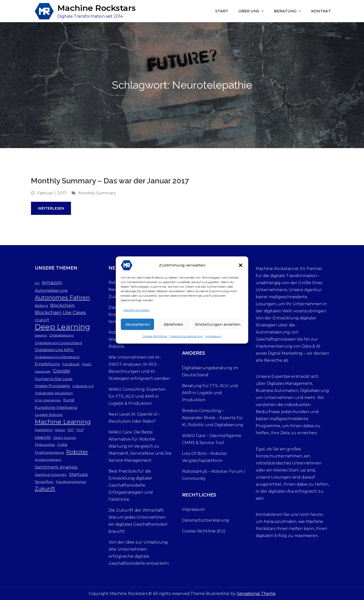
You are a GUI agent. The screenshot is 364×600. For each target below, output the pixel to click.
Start (222, 11)
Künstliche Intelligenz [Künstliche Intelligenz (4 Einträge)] (56, 407)
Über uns (249, 11)
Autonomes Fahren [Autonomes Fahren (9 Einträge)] (62, 297)
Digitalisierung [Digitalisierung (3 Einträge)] (61, 335)
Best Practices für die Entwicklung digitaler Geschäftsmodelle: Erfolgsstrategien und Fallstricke (131, 485)
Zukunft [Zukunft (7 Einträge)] (45, 489)
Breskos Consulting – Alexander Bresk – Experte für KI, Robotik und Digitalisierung (213, 418)
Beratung (285, 11)
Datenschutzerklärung (186, 339)
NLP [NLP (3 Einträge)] (80, 430)
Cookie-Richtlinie (155, 339)
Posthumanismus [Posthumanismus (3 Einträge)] (49, 452)
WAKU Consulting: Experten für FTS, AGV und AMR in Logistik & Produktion (137, 396)
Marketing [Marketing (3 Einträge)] (44, 430)
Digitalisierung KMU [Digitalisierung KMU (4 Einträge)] (54, 350)
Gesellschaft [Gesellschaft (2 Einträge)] (43, 372)
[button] (241, 268)
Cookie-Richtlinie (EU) (204, 531)
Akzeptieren (138, 327)
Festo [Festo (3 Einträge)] (87, 364)
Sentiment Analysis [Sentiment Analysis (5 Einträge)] (56, 467)
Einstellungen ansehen (218, 327)
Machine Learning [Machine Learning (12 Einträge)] (63, 422)
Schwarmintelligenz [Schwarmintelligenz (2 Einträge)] (48, 460)
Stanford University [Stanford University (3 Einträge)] (51, 475)
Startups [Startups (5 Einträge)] (78, 474)
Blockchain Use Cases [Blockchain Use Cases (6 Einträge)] (60, 312)
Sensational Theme (256, 594)
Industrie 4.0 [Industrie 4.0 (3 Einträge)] (83, 386)
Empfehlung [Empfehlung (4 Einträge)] (47, 364)
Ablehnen (173, 327)
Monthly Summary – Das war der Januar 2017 (110, 181)
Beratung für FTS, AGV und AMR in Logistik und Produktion (210, 393)
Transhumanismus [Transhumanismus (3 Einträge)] (71, 482)
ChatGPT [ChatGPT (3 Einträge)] (42, 320)
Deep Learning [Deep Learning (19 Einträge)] (62, 327)
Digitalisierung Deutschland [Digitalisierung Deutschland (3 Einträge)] (58, 343)
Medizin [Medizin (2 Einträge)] (60, 430)
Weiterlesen (51, 208)
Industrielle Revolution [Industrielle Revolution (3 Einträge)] (54, 393)
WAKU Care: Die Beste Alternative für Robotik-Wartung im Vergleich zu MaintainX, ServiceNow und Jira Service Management (140, 446)
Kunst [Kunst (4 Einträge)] (69, 400)
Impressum (213, 339)
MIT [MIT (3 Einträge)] (71, 430)
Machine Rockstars (97, 8)
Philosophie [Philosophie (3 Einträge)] (45, 445)
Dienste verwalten (136, 313)
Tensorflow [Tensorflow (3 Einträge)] (44, 482)
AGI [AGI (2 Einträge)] (37, 283)
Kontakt (321, 11)
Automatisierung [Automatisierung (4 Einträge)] (51, 290)
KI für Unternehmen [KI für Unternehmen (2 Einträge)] (48, 400)
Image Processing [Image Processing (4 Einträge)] (52, 386)
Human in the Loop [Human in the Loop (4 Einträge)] (54, 379)
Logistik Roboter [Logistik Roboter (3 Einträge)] (49, 415)
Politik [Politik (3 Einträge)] (62, 445)
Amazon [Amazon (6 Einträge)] (52, 282)
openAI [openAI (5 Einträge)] (43, 437)
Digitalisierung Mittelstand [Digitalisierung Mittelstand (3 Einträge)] (57, 357)
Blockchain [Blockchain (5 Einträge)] (62, 305)
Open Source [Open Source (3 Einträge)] (65, 438)
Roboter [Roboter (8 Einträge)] (77, 452)
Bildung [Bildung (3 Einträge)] (41, 306)
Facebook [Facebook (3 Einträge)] (71, 364)
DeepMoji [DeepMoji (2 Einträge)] (41, 336)
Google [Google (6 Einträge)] (61, 371)
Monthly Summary (97, 193)
